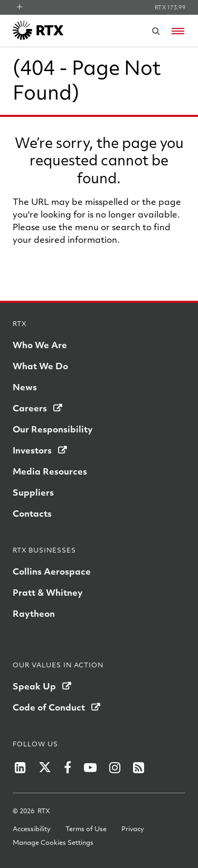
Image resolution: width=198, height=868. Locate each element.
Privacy (133, 828)
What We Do (40, 366)
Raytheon (34, 613)
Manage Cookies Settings (53, 842)
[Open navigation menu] (178, 31)
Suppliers (33, 492)
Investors (32, 450)
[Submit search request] (156, 31)
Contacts (32, 513)
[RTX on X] (45, 767)
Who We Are (40, 345)
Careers (30, 408)
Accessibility (32, 828)
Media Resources (50, 471)
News (25, 387)
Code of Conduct (49, 707)
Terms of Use (86, 828)
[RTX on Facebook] (68, 767)
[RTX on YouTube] (90, 767)
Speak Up (34, 686)
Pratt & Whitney (48, 592)
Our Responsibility (53, 429)
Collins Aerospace (52, 571)
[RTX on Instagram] (115, 767)
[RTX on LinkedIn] (20, 767)
